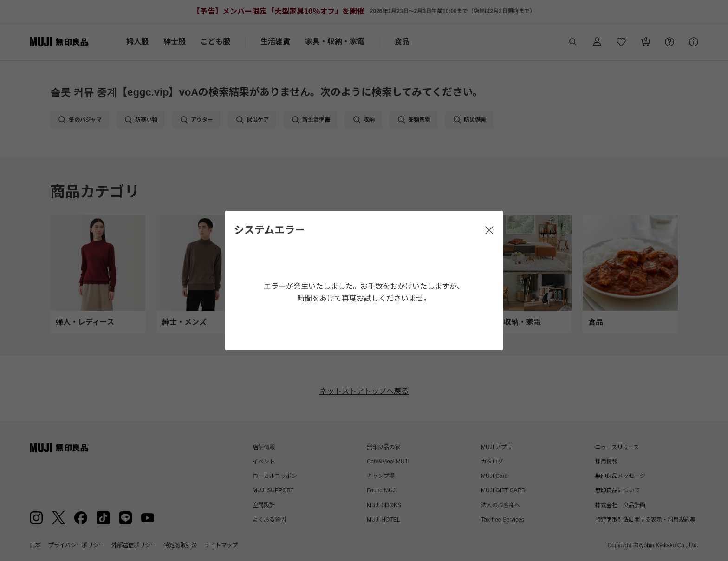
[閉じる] (489, 230)
